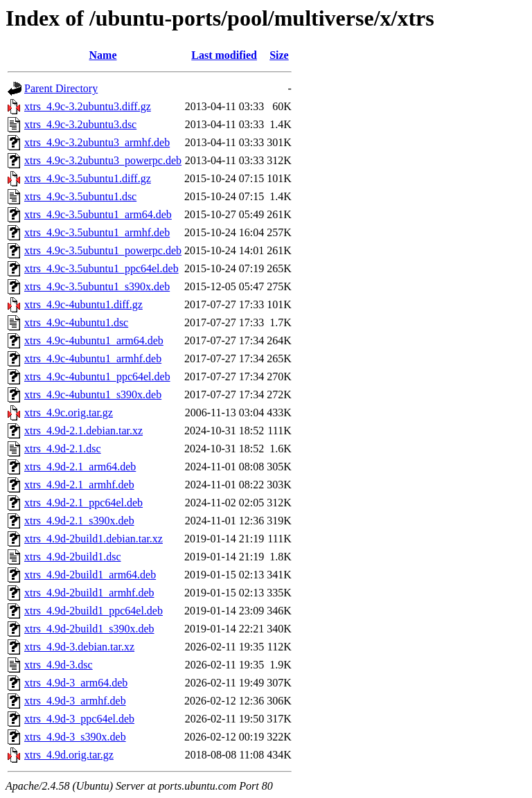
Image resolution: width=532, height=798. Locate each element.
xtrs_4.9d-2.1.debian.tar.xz (83, 431)
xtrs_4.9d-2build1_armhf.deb (89, 593)
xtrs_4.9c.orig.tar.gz (69, 413)
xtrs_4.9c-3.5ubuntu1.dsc (80, 196)
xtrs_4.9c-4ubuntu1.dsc (76, 322)
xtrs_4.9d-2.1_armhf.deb (79, 485)
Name (103, 55)
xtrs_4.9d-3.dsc (59, 665)
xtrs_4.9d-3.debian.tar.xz (79, 647)
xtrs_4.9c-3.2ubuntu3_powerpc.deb (103, 160)
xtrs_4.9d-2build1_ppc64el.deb (94, 611)
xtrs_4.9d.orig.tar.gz (69, 755)
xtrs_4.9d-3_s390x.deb (75, 737)
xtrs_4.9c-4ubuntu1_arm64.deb (94, 340)
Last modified (224, 55)
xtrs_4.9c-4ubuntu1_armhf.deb (93, 358)
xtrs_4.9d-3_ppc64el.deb (79, 719)
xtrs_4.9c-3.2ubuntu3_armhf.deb (97, 142)
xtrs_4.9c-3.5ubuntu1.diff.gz (88, 178)
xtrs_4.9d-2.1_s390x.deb (79, 521)
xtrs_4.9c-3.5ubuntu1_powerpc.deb (103, 250)
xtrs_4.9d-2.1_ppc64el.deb (83, 503)
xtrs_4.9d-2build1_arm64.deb (90, 575)
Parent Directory (61, 88)
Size (279, 55)
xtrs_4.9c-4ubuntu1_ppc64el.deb (97, 376)
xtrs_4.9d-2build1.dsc (73, 557)
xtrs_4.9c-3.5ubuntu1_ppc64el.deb (101, 268)
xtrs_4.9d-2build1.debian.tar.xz (94, 539)
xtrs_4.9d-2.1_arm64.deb (80, 467)
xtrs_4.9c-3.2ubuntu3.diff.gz (88, 106)
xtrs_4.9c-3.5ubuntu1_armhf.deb (97, 232)
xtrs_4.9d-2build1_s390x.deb (89, 629)
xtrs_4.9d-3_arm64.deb (76, 683)
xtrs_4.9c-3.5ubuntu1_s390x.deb (97, 286)
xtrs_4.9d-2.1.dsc (63, 449)
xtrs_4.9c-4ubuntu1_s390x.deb (93, 394)
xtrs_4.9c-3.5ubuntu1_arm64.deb (98, 214)
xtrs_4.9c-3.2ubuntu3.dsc (80, 124)
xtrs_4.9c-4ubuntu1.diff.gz (83, 304)
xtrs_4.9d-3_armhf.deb (75, 701)
